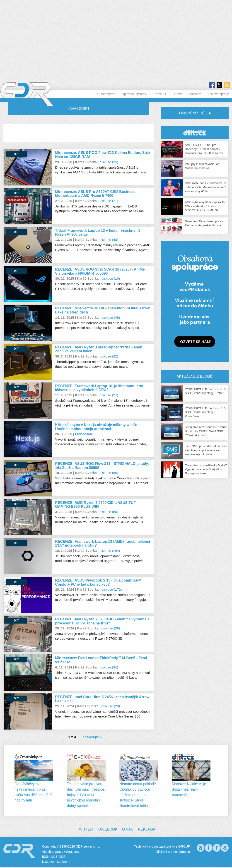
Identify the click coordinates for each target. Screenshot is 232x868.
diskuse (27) (109, 395)
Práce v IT (161, 94)
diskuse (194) (110, 551)
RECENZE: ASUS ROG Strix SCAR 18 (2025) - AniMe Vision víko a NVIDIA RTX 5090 (100, 271)
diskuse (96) (111, 628)
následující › (92, 737)
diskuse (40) (109, 240)
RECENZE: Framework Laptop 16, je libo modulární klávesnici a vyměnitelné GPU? (99, 388)
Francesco (83, 434)
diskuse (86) (109, 512)
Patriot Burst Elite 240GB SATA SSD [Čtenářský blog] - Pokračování (205, 412)
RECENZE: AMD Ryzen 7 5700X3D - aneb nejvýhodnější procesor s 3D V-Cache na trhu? (103, 621)
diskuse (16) (111, 278)
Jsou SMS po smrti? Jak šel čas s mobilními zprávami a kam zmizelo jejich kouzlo (206, 450)
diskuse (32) (109, 356)
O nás (128, 829)
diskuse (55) (109, 473)
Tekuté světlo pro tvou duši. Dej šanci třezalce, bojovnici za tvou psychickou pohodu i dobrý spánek (86, 795)
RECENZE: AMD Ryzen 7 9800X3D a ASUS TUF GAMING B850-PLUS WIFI (95, 505)
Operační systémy (134, 94)
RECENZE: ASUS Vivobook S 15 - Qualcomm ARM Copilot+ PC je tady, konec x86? (98, 582)
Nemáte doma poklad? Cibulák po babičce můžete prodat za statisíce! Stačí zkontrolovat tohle (138, 795)
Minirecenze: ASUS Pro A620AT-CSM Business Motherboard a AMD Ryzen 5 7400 (95, 194)
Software (195, 94)
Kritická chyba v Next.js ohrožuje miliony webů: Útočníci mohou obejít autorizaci (96, 427)
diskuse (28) (111, 706)
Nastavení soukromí (56, 862)
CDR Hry (195, 132)
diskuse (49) (111, 317)
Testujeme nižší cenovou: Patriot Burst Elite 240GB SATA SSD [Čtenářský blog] (206, 431)
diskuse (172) (112, 589)
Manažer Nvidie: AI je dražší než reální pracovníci (189, 789)
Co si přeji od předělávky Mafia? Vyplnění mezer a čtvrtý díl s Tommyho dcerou (206, 469)
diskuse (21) (109, 201)
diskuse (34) (109, 667)
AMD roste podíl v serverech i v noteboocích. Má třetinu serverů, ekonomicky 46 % (206, 187)
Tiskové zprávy (218, 94)
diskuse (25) (109, 162)
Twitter (85, 829)
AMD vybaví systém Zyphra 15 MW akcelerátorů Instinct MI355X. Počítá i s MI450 (205, 206)
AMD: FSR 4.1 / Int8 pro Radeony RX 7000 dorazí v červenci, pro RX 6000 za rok (204, 149)
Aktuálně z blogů (195, 376)
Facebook (107, 829)
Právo (178, 94)
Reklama (147, 829)
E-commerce (106, 94)
